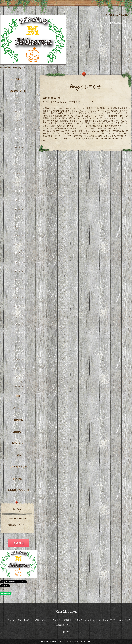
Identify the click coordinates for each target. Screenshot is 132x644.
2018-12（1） (19, 377)
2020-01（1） (19, 280)
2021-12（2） (19, 129)
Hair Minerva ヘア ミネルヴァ (60, 641)
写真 (18, 396)
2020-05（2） (19, 253)
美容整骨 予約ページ (18, 490)
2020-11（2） (19, 200)
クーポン (17, 455)
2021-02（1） (19, 182)
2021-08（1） (19, 147)
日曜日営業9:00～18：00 (17, 525)
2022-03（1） (19, 120)
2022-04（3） (19, 111)
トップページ (17, 79)
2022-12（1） (19, 102)
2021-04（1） (19, 164)
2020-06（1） (19, 244)
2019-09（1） (19, 306)
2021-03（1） (19, 173)
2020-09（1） (19, 218)
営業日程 (18, 420)
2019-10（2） (19, 297)
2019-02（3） (19, 359)
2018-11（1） (19, 386)
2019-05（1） (19, 341)
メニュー (17, 408)
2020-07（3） (19, 235)
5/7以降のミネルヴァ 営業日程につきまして (68, 102)
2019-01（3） (19, 368)
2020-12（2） (19, 191)
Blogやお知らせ (18, 91)
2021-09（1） (19, 138)
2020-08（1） (19, 226)
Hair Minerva (66, 612)
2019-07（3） (19, 324)
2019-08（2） (19, 315)
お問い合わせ (18, 443)
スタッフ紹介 (17, 479)
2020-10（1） (19, 209)
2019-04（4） (19, 350)
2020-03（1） (19, 271)
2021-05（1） (19, 156)
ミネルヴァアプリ (18, 467)
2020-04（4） (19, 262)
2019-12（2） (19, 288)
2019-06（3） (19, 333)
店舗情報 (17, 432)
